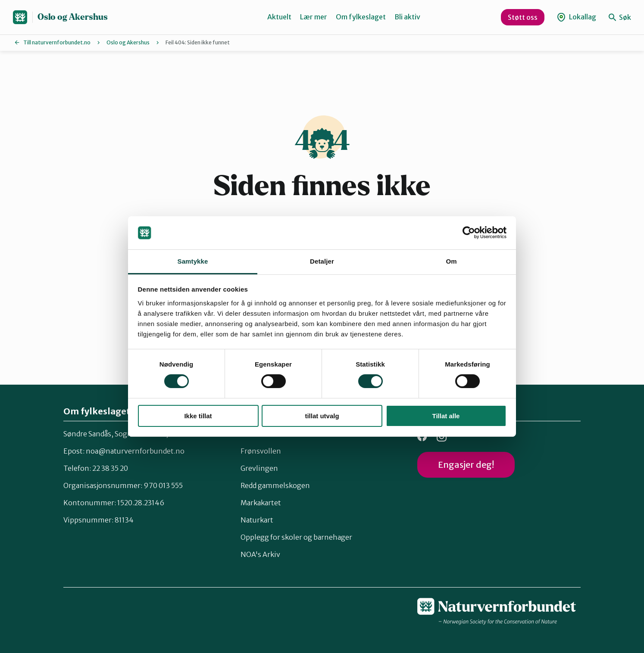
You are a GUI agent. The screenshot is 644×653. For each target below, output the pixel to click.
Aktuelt (279, 17)
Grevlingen (259, 468)
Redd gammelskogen (275, 485)
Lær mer (314, 17)
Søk (620, 17)
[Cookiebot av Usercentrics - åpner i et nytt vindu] (469, 233)
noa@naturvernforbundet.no (135, 451)
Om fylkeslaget (361, 17)
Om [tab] (451, 261)
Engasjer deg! (466, 465)
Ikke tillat (198, 416)
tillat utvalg (322, 416)
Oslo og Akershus (73, 17)
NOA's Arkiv (260, 554)
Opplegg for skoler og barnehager (296, 537)
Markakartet (261, 503)
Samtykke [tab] (193, 261)
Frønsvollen (261, 451)
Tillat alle (446, 416)
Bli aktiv (407, 17)
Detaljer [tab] (322, 261)
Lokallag (577, 17)
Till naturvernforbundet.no (57, 42)
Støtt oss (523, 17)
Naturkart (257, 520)
